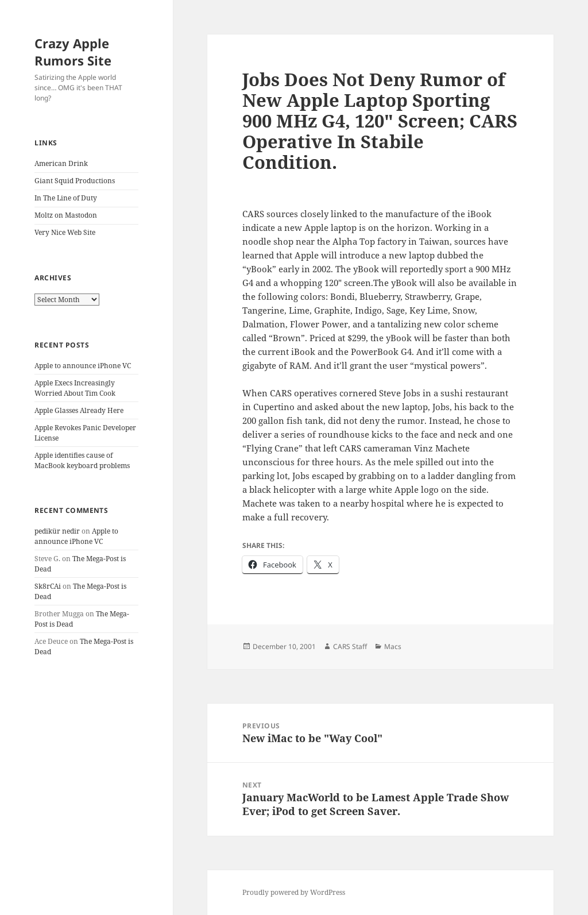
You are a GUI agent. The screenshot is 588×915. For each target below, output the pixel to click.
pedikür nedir (57, 531)
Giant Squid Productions (75, 181)
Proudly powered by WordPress (294, 892)
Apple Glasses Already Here (79, 410)
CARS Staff (350, 646)
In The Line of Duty (66, 198)
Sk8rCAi (48, 586)
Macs (393, 646)
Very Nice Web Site (65, 232)
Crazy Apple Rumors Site (73, 52)
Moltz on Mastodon (66, 215)
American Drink (61, 163)
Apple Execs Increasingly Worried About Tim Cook (75, 388)
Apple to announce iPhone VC (83, 366)
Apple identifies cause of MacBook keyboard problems (82, 460)
